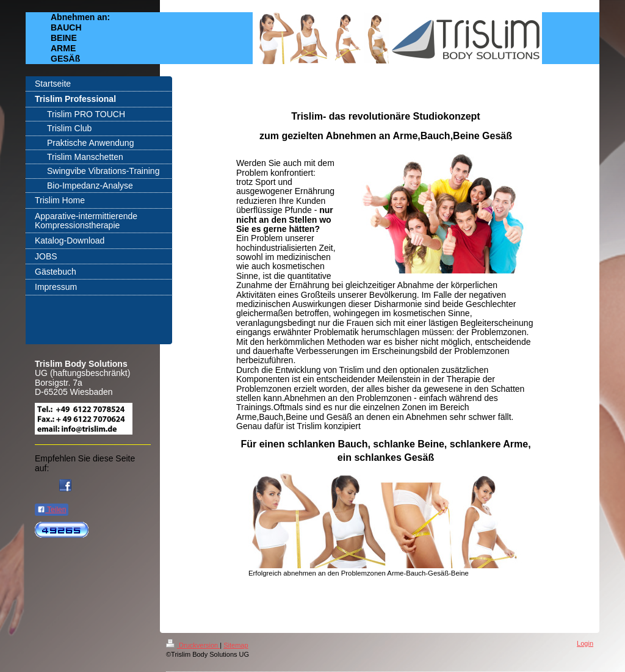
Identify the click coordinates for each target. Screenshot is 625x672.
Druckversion (193, 645)
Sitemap (236, 645)
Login (585, 643)
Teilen (52, 510)
